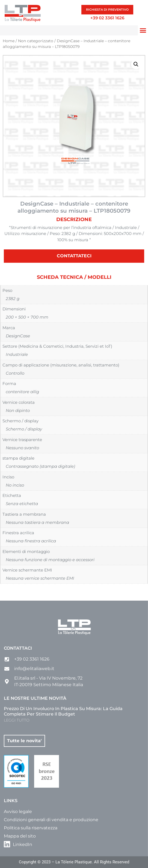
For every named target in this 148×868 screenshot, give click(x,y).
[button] (143, 30)
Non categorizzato (36, 41)
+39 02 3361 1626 (107, 18)
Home (9, 41)
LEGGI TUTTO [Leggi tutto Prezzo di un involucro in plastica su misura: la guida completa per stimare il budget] (17, 720)
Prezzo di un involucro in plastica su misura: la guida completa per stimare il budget (63, 711)
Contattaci (18, 648)
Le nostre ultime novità (35, 698)
